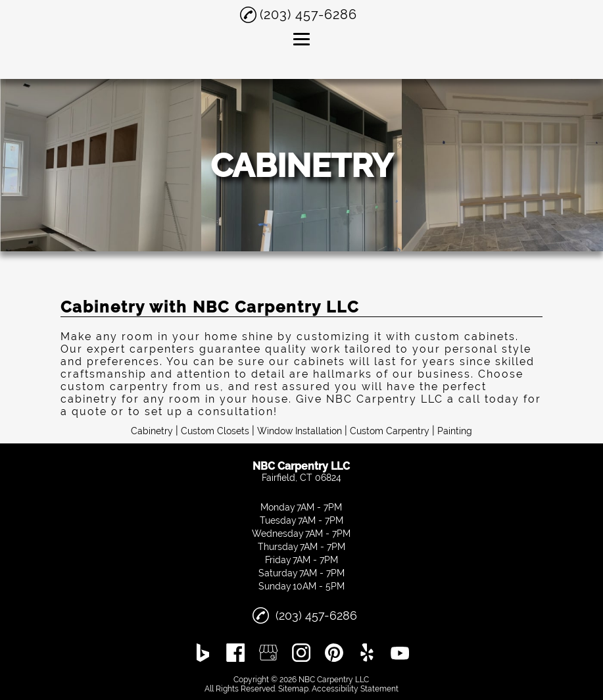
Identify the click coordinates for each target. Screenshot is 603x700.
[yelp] (367, 653)
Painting (455, 431)
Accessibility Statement (355, 689)
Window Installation (300, 431)
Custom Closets (215, 431)
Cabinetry (152, 431)
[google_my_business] (268, 653)
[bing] (203, 653)
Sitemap (293, 689)
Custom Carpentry (390, 431)
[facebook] (235, 653)
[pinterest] (334, 653)
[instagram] (301, 653)
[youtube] (400, 653)
